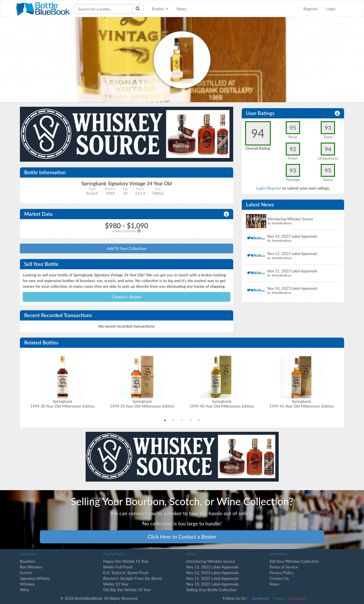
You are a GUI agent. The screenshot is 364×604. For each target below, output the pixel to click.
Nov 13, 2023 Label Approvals (213, 567)
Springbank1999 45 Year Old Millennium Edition (302, 404)
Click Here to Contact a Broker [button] (182, 537)
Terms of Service (284, 567)
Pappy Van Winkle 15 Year (126, 561)
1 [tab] (165, 420)
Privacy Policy (282, 573)
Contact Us (279, 578)
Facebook (261, 598)
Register (311, 9)
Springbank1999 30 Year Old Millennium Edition (63, 404)
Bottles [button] (160, 9)
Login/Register (269, 188)
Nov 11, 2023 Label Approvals (213, 578)
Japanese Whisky (35, 578)
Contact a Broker (127, 297)
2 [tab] (173, 420)
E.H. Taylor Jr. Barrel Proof (126, 573)
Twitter (279, 598)
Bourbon (27, 561)
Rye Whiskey (31, 567)
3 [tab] (182, 420)
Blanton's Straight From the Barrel (133, 578)
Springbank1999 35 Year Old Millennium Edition (142, 404)
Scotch (26, 573)
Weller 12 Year (116, 584)
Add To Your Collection (126, 248)
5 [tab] (199, 420)
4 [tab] (191, 420)
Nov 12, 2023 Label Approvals (213, 573)
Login (331, 9)
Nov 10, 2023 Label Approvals (213, 584)
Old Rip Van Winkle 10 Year (127, 590)
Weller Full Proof (118, 567)
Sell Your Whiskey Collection (294, 561)
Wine (25, 590)
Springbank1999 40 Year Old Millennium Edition (222, 404)
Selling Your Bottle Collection (211, 590)
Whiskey (27, 584)
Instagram (297, 598)
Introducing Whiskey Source (211, 561)
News (182, 9)
